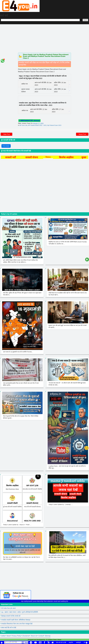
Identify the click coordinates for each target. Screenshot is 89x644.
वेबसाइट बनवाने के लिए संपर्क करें (11, 616)
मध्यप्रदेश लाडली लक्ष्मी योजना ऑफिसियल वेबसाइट (16, 620)
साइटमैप (71, 642)
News (8, 636)
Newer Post (82, 134)
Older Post (6, 134)
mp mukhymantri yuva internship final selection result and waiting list (45, 601)
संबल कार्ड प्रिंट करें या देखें (9, 628)
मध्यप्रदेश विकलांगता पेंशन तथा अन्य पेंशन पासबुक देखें (17, 624)
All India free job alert (8, 608)
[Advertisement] (44, 38)
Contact (41, 636)
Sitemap (48, 636)
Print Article (6, 146)
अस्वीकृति (78, 642)
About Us (34, 636)
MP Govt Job (23, 125)
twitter (3, 636)
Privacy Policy (16, 636)
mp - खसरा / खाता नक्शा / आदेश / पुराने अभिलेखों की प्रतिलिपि (20, 612)
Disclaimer (26, 636)
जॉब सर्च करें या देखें (61, 642)
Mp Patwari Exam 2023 (54, 125)
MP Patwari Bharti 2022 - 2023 (37, 125)
